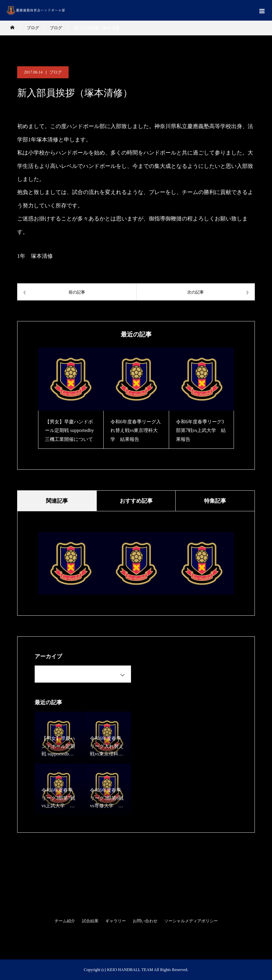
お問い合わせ (145, 921)
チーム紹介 (65, 921)
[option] (71, 398)
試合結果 (90, 921)
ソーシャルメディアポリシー (191, 921)
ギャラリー (116, 921)
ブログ (56, 72)
